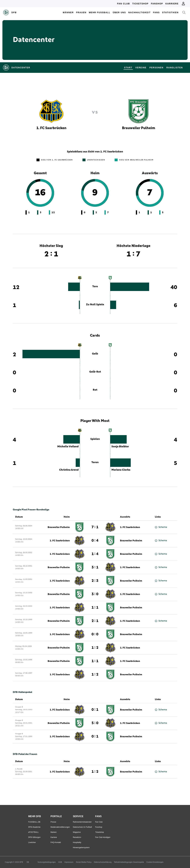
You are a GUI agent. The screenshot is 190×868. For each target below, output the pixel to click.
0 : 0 (95, 634)
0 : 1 (95, 710)
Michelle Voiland (68, 447)
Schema (161, 527)
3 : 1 (95, 567)
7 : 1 (95, 527)
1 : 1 (95, 608)
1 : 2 (95, 648)
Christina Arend (69, 470)
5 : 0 (95, 723)
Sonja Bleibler (120, 447)
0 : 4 (95, 541)
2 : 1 (95, 621)
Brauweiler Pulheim (59, 527)
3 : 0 (95, 594)
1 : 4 (95, 554)
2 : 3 (95, 581)
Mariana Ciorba (121, 470)
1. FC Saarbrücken (130, 527)
